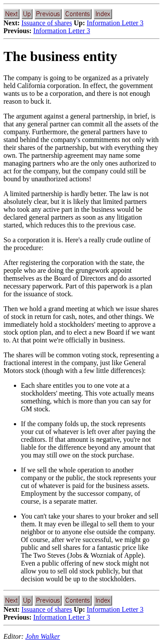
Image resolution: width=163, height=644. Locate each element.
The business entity (60, 56)
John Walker (43, 636)
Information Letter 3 (115, 23)
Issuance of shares (47, 23)
